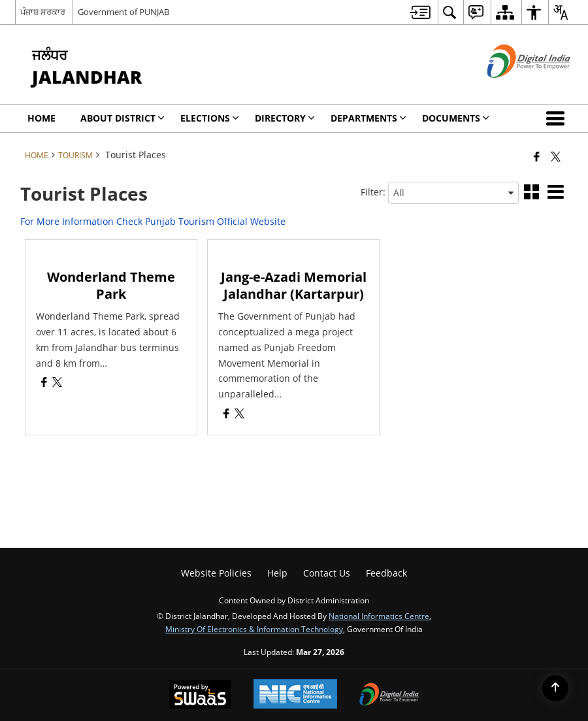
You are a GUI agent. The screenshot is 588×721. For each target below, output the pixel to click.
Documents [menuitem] (456, 118)
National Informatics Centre (379, 616)
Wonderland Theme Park (111, 285)
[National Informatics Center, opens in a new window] (295, 695)
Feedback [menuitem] (386, 573)
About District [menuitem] (122, 118)
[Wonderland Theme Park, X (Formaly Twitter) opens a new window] (57, 383)
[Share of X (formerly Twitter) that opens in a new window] (556, 156)
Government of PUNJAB (123, 12)
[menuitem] (420, 12)
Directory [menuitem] (285, 118)
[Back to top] (555, 688)
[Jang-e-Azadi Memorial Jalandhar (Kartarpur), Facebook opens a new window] (226, 415)
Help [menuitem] (277, 573)
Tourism (75, 155)
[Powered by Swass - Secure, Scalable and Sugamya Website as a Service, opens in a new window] (200, 696)
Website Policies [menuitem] (216, 573)
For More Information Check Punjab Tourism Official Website (153, 221)
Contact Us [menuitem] (327, 573)
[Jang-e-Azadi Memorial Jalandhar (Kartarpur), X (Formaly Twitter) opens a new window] (239, 415)
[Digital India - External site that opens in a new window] (513, 89)
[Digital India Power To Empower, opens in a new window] (389, 696)
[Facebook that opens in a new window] (537, 156)
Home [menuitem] (41, 118)
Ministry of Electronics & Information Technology (254, 629)
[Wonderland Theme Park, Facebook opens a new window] (44, 383)
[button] (558, 118)
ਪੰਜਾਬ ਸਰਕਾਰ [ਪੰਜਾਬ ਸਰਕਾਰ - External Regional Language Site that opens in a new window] (43, 12)
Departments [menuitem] (368, 118)
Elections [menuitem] (210, 118)
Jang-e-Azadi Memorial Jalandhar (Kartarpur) (294, 285)
